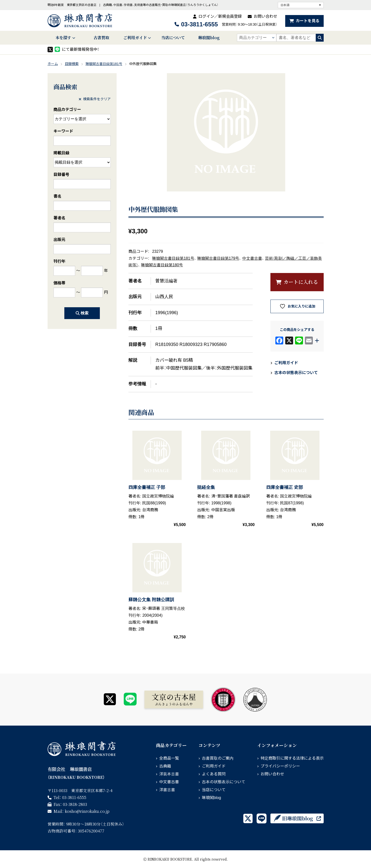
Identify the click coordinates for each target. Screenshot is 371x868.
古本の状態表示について (296, 373)
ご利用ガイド (135, 38)
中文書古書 (252, 258)
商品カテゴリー (67, 110)
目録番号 (61, 175)
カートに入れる (301, 282)
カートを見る (308, 21)
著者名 (59, 218)
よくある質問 (214, 774)
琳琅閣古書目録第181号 (104, 64)
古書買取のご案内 (218, 758)
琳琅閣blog (209, 38)
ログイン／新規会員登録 (220, 16)
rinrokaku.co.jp (87, 811)
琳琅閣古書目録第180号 (162, 265)
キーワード (63, 131)
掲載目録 (61, 153)
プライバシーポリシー (280, 766)
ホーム (53, 64)
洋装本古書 (169, 774)
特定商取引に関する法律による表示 (292, 758)
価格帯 (59, 283)
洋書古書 (167, 790)
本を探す (63, 38)
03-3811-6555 (199, 24)
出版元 (59, 240)
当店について (173, 38)
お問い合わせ (265, 16)
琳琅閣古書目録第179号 (218, 258)
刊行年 (59, 261)
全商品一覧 (169, 758)
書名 (57, 196)
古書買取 (101, 38)
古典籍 (165, 766)
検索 (82, 313)
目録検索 (72, 64)
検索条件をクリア (95, 99)
